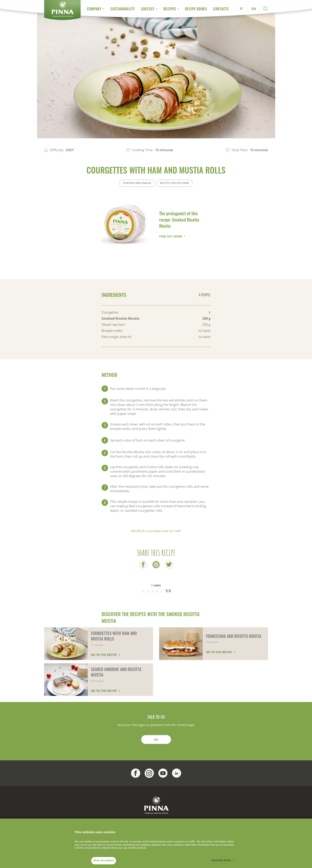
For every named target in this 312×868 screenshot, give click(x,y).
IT (241, 9)
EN (254, 9)
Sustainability (123, 9)
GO (156, 740)
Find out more (171, 236)
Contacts (221, 9)
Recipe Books (196, 9)
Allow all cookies (104, 860)
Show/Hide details (221, 860)
